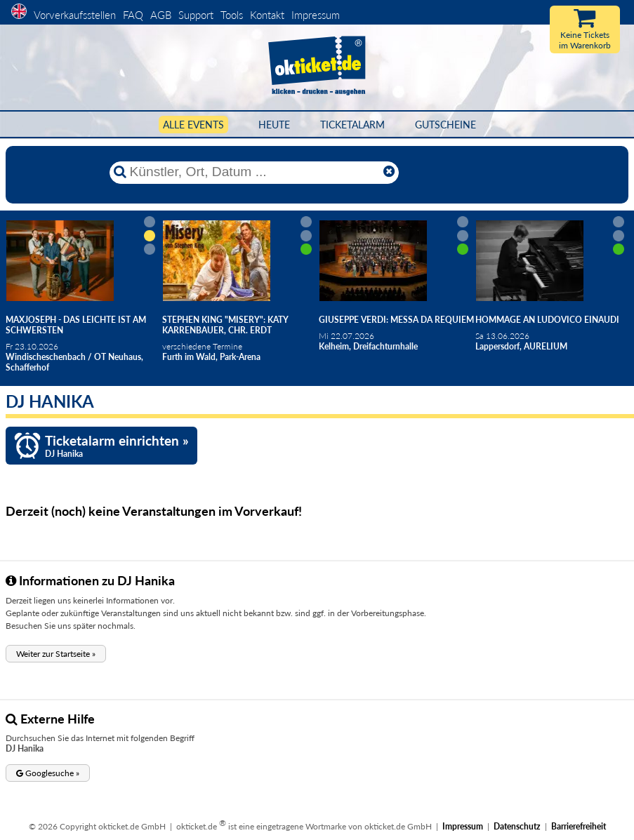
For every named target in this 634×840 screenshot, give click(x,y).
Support (196, 15)
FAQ (133, 15)
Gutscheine (445, 125)
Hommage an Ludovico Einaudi (547, 320)
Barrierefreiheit (579, 826)
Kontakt (267, 15)
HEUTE (274, 125)
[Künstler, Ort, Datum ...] (253, 172)
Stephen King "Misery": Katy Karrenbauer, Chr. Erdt (225, 325)
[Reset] (389, 172)
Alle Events (193, 125)
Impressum (316, 15)
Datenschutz (517, 826)
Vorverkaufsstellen (75, 15)
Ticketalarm (352, 125)
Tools (232, 15)
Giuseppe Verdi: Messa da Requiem (396, 320)
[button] (56, 654)
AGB (161, 15)
